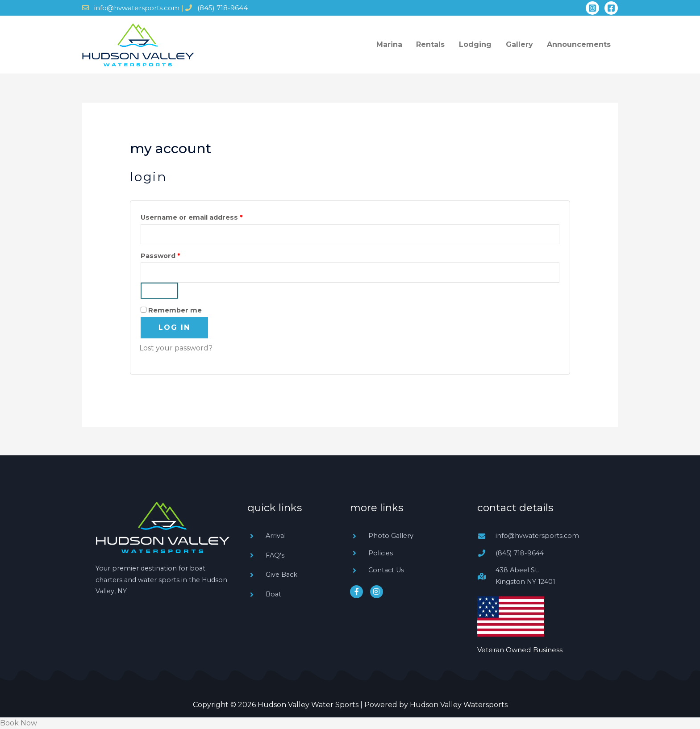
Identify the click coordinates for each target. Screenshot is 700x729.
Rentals (449, 44)
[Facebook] (611, 8)
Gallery (527, 44)
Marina (412, 44)
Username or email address (207, 216)
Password (176, 255)
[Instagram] (592, 8)
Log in (174, 327)
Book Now (19, 723)
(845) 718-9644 (223, 8)
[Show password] (159, 291)
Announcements (581, 44)
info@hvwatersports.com (137, 8)
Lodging (488, 44)
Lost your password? (176, 348)
